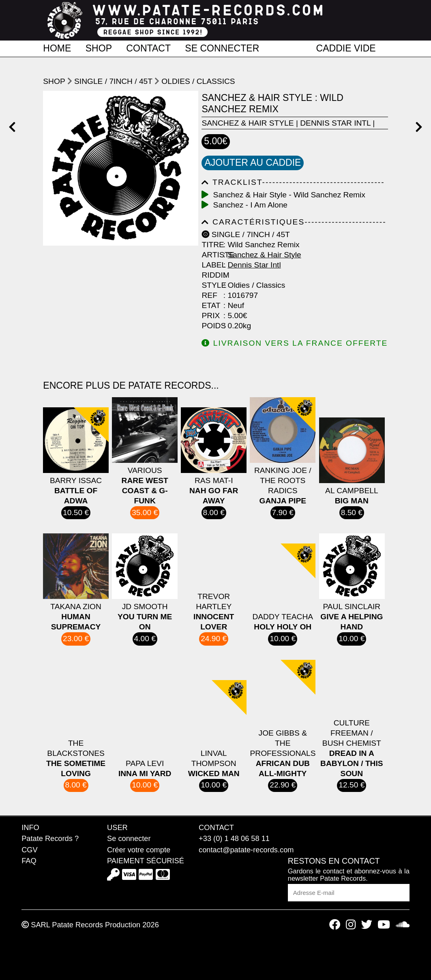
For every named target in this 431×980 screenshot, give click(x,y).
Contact (148, 48)
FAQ (29, 861)
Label (211, 265)
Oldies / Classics (198, 81)
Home (57, 48)
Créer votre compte (139, 850)
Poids (211, 326)
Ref (209, 295)
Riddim (211, 275)
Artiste (211, 255)
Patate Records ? (50, 838)
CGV (30, 850)
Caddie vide (346, 48)
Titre (211, 245)
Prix (211, 316)
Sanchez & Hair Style (248, 123)
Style (211, 285)
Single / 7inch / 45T (113, 81)
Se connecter (222, 48)
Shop (99, 48)
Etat (211, 305)
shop (54, 81)
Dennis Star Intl (335, 123)
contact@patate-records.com (246, 850)
